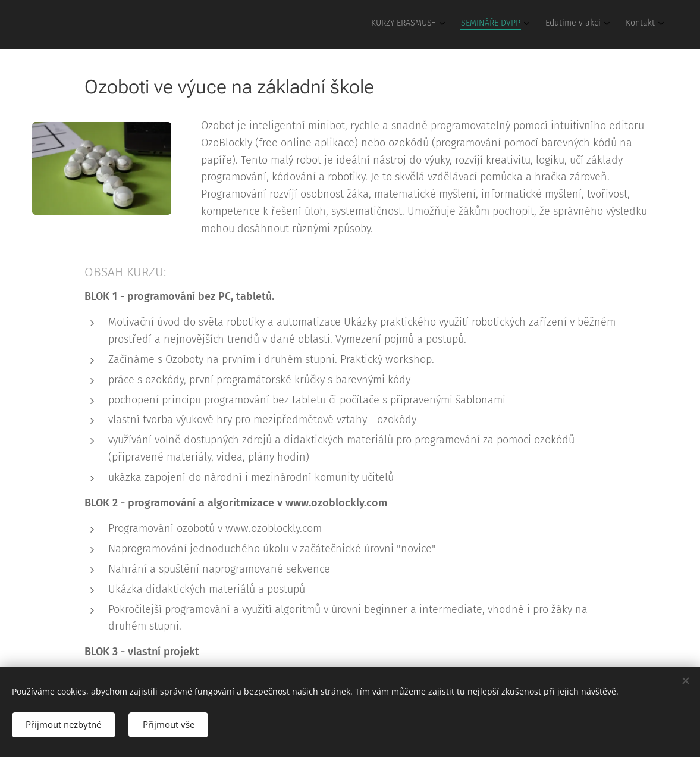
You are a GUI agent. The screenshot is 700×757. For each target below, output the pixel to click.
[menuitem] (586, 24)
